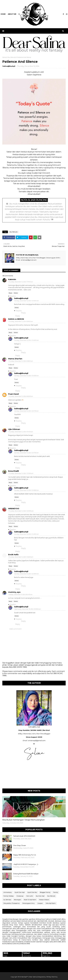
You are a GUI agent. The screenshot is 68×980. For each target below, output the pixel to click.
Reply (10, 293)
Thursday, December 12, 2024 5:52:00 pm (21, 557)
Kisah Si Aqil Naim (30, 900)
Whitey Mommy (52, 977)
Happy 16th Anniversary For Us (24, 855)
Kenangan (17, 900)
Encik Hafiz (13, 555)
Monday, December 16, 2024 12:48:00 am (26, 490)
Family (56, 892)
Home (4, 57)
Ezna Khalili (14, 471)
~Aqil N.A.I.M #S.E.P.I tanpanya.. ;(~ (26, 864)
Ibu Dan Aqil (40, 896)
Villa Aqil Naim (51, 903)
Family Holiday (9, 896)
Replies (13, 296)
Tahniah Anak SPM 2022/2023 (24, 836)
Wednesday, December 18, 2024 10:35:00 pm (28, 609)
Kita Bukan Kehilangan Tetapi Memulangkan (23, 820)
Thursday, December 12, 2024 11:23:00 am (21, 473)
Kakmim (12, 279)
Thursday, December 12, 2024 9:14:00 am (21, 432)
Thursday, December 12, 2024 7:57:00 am (21, 282)
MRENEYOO (14, 509)
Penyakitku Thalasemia (12, 903)
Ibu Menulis (12, 57)
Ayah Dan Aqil (20, 892)
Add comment (15, 629)
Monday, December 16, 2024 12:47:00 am (26, 411)
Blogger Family (45, 892)
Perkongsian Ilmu (28, 903)
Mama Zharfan (15, 359)
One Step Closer (20, 845)
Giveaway (20, 896)
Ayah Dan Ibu (32, 892)
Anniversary (8, 892)
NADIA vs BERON (16, 319)
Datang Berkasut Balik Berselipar (26, 874)
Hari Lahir (30, 896)
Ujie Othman (14, 429)
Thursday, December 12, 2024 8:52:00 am (21, 396)
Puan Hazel (14, 394)
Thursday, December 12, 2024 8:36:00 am (21, 361)
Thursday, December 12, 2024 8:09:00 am (21, 321)
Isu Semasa (7, 900)
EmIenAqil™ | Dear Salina (28, 977)
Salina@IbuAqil (9, 66)
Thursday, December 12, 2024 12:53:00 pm (21, 511)
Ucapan (40, 903)
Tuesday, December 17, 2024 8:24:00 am (20, 594)
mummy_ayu (14, 592)
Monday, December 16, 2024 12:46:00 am (26, 301)
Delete (16, 293)
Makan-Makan (44, 900)
